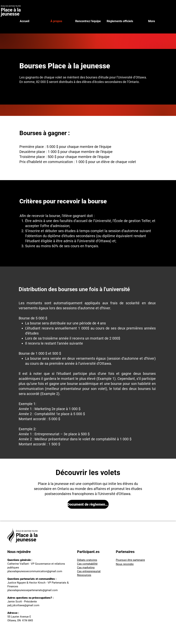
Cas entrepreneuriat (89, 571)
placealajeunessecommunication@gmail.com (35, 571)
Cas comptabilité (87, 564)
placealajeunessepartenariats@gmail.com (33, 590)
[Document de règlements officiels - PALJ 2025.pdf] (88, 504)
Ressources (84, 575)
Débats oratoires (87, 560)
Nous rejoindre (125, 564)
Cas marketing (86, 568)
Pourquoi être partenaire (130, 560)
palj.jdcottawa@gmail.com (23, 605)
